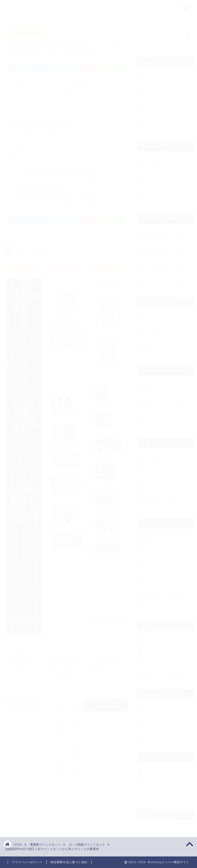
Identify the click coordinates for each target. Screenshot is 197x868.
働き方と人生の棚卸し (164, 315)
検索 (188, 35)
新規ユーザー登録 (78, 197)
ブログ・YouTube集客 (164, 466)
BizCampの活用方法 (162, 123)
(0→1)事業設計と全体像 (163, 249)
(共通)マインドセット (163, 637)
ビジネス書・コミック (164, 792)
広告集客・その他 (160, 500)
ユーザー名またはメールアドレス (40, 131)
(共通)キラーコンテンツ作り (163, 549)
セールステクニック (162, 660)
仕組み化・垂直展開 (162, 591)
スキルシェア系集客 (162, 478)
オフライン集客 (158, 489)
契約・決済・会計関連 (164, 671)
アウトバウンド (158, 602)
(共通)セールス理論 (161, 648)
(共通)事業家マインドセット (163, 77)
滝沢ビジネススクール (164, 723)
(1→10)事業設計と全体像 (164, 266)
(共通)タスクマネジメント (163, 193)
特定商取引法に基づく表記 (69, 862)
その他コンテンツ (160, 781)
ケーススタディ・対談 (164, 279)
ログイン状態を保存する (48, 172)
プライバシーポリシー (27, 862)
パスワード (19, 150)
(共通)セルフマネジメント (163, 177)
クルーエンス (156, 734)
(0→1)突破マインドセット (27, 31)
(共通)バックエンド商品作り (163, 401)
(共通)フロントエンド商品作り (163, 385)
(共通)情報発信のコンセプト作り (163, 328)
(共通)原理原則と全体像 (163, 233)
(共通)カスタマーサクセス (163, 417)
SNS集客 (152, 455)
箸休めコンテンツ (160, 769)
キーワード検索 (152, 26)
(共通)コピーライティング (163, 565)
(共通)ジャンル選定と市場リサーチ (163, 345)
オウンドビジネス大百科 (164, 709)
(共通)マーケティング (163, 536)
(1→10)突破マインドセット (164, 109)
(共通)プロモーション (163, 579)
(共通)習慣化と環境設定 (163, 161)
